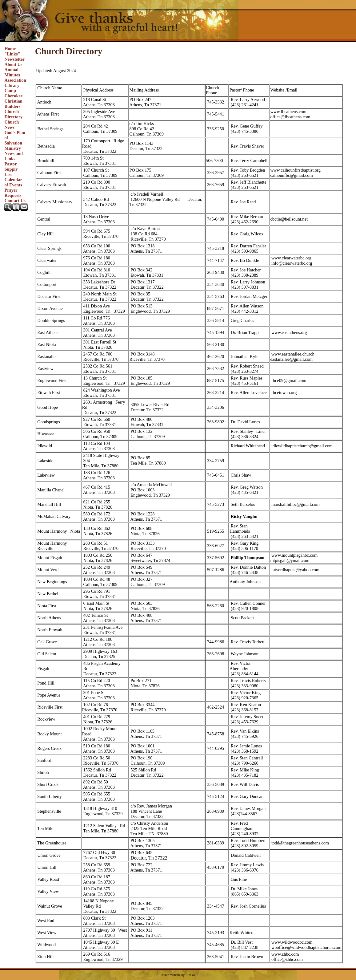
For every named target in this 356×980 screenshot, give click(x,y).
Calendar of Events (13, 182)
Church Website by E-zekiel (178, 975)
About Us (13, 64)
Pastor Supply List (11, 169)
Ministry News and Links (14, 153)
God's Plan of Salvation (15, 138)
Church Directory (13, 114)
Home (10, 49)
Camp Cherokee (13, 93)
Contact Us (15, 201)
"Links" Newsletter (14, 57)
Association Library (15, 83)
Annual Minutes (12, 72)
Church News (12, 125)
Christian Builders (13, 104)
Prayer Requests (13, 193)
